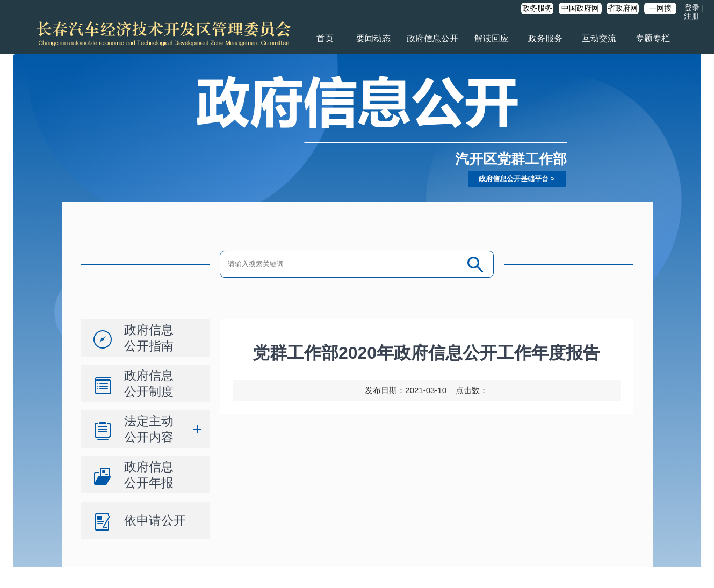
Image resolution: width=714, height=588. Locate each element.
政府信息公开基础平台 (514, 179)
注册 (691, 16)
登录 (692, 8)
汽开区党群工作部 (511, 159)
